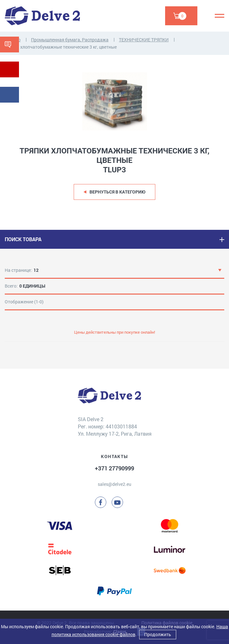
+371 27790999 (114, 468)
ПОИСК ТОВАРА (23, 239)
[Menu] (220, 16)
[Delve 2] (42, 16)
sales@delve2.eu (114, 484)
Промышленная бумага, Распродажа (70, 40)
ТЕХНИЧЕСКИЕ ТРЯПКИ (144, 40)
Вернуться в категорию (118, 192)
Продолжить (158, 634)
